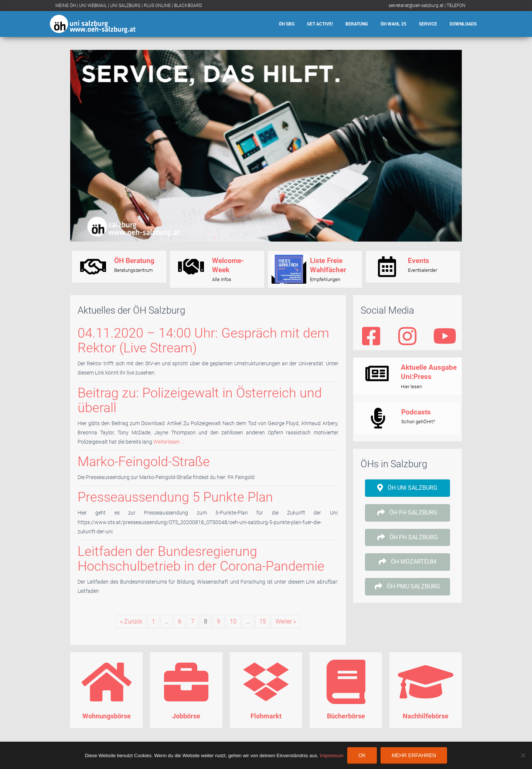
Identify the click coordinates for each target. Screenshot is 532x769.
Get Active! (320, 24)
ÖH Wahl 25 (393, 24)
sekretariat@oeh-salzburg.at (416, 6)
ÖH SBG (287, 24)
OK (362, 755)
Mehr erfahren (414, 755)
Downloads (463, 24)
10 (233, 621)
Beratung (357, 24)
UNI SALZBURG (125, 6)
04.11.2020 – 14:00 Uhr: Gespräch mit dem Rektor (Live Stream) (203, 340)
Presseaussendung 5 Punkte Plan (175, 497)
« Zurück (131, 621)
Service (428, 24)
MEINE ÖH (66, 6)
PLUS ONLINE (157, 6)
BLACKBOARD (188, 6)
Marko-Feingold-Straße (144, 462)
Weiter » (286, 621)
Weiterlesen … (168, 442)
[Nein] (523, 755)
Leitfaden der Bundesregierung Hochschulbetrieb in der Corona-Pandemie (201, 559)
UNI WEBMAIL (93, 6)
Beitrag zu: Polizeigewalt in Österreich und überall (200, 400)
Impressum (332, 756)
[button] (407, 488)
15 (263, 621)
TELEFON (456, 6)
